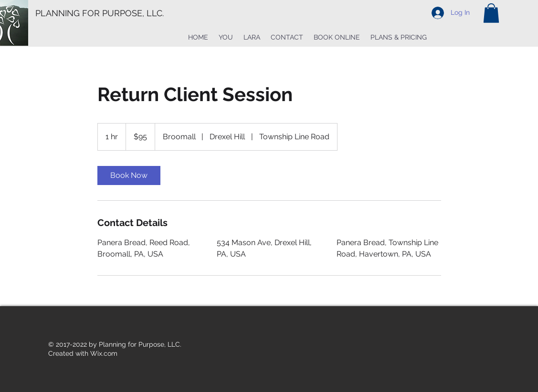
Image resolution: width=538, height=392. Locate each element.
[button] (491, 13)
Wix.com (104, 353)
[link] (129, 175)
